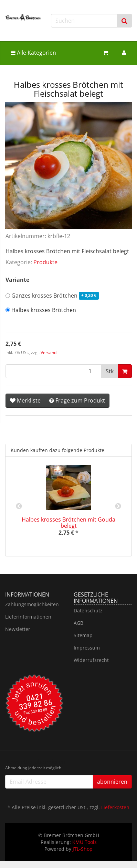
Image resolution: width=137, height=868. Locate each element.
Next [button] (118, 506)
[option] (68, 506)
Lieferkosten (115, 807)
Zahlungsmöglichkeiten (32, 604)
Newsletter (18, 629)
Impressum (87, 648)
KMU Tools (85, 842)
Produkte (45, 262)
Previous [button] (19, 506)
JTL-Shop (83, 849)
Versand (49, 352)
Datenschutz (88, 610)
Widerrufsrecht (91, 660)
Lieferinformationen (28, 617)
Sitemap (83, 635)
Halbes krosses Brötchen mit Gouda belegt (68, 523)
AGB (78, 623)
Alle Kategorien (33, 53)
